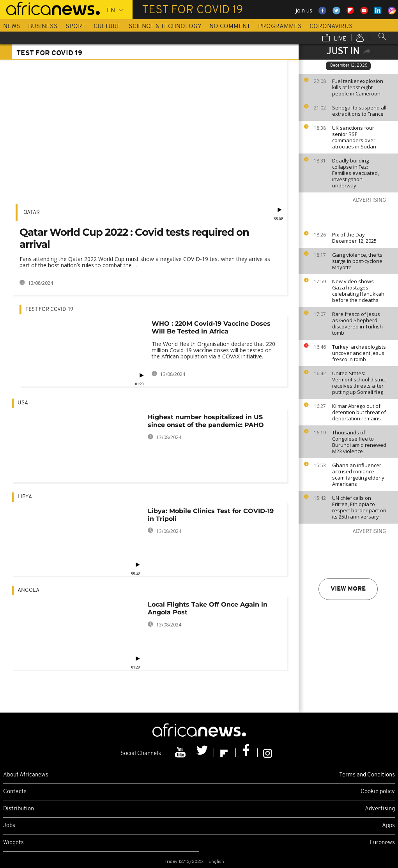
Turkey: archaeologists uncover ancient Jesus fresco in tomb (359, 353)
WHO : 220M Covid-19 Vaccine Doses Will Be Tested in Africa (211, 327)
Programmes (280, 26)
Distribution (19, 809)
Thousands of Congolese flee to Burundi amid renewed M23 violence (359, 442)
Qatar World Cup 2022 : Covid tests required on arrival (134, 238)
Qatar (32, 213)
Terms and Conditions (367, 775)
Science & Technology (165, 26)
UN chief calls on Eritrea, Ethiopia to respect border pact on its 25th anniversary (359, 507)
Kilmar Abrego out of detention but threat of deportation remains (359, 412)
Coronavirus (331, 26)
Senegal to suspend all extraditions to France (359, 111)
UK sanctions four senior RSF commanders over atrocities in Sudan (354, 137)
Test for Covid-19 (49, 310)
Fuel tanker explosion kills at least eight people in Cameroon (358, 87)
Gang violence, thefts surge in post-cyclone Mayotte (357, 261)
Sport (76, 26)
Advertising (380, 809)
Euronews (382, 843)
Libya (25, 497)
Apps (388, 826)
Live (334, 39)
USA (23, 403)
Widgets (13, 843)
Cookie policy (378, 792)
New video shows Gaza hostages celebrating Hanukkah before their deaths (358, 291)
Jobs (9, 826)
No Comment (230, 26)
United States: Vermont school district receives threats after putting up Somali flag (359, 383)
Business (43, 26)
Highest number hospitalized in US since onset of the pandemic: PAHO (206, 421)
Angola (28, 590)
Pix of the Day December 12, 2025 (354, 238)
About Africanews (26, 775)
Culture (107, 26)
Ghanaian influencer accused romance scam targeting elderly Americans (358, 475)
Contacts (15, 792)
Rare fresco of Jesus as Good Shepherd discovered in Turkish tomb (357, 323)
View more (348, 589)
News (12, 26)
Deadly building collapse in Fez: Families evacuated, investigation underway (356, 173)
